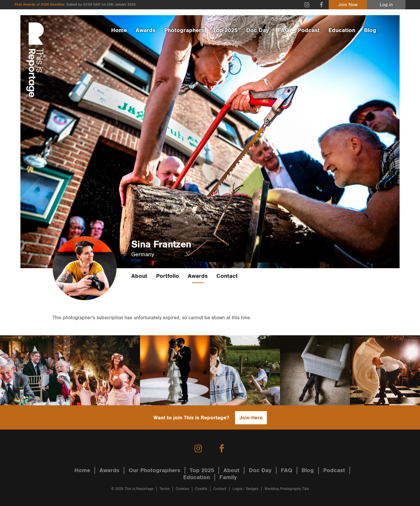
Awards (146, 30)
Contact (227, 276)
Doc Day (258, 30)
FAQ (283, 30)
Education (342, 30)
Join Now (348, 5)
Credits (201, 489)
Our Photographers (154, 470)
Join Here (251, 418)
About (139, 276)
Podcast (309, 30)
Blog (370, 30)
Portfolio (168, 276)
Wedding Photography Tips (287, 489)
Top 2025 (225, 30)
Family (228, 477)
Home (119, 30)
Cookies (182, 489)
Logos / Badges (245, 489)
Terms (164, 489)
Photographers (184, 30)
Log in (386, 5)
